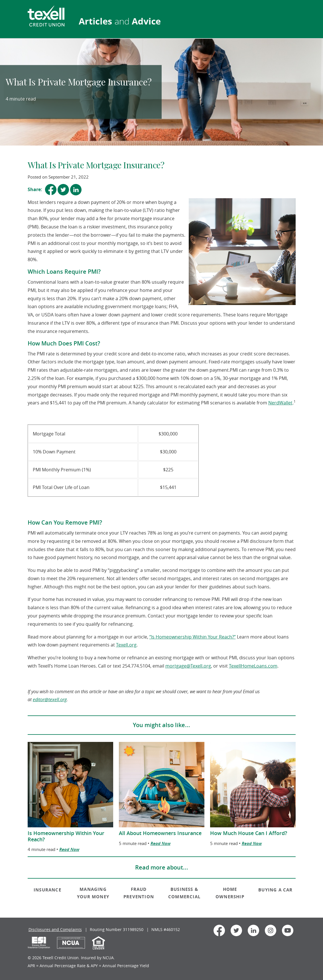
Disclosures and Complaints (55, 929)
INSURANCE (47, 890)
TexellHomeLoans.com (253, 666)
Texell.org (126, 645)
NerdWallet (280, 403)
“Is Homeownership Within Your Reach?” (193, 637)
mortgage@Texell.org (188, 666)
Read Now (69, 849)
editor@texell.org (50, 699)
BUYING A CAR (275, 890)
